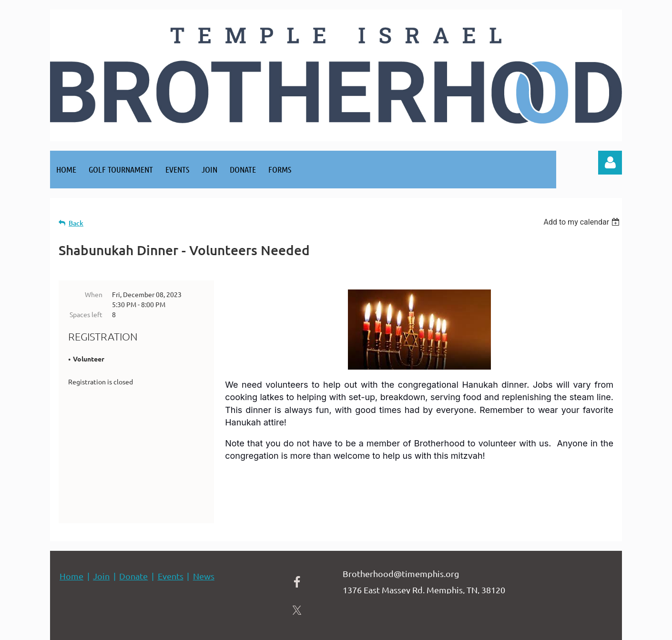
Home (71, 536)
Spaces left (86, 314)
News (204, 536)
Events (171, 536)
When (94, 294)
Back (76, 223)
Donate (133, 536)
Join (101, 536)
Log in (610, 163)
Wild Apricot (508, 628)
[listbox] (583, 222)
